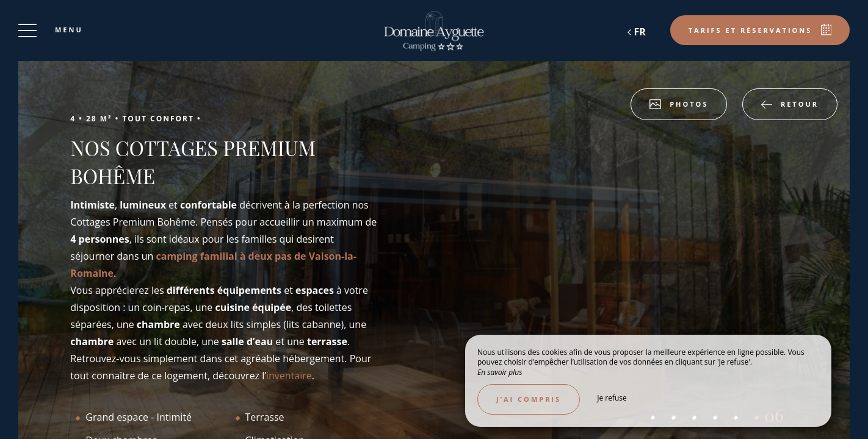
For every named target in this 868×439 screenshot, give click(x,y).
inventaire (289, 376)
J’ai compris (529, 399)
